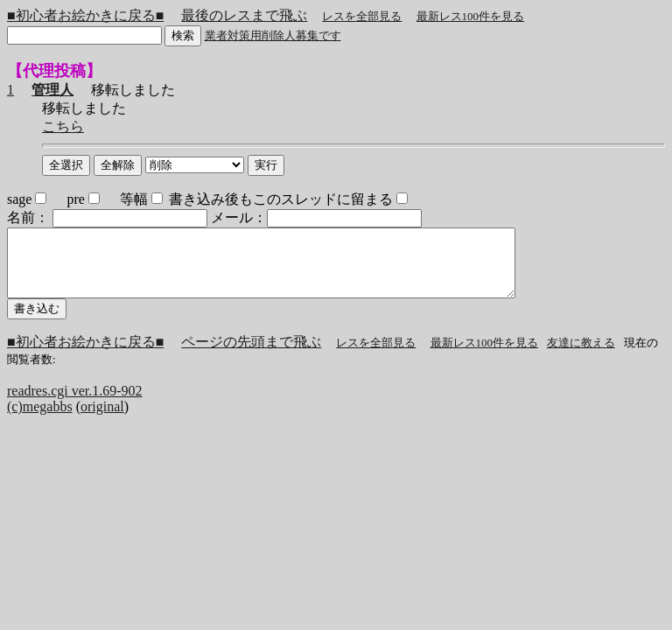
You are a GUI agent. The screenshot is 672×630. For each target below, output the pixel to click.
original (102, 420)
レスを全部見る (362, 16)
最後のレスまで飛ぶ (244, 15)
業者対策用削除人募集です (273, 35)
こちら (63, 126)
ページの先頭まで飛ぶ (251, 355)
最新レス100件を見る (471, 16)
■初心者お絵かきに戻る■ (85, 15)
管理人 (52, 90)
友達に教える (581, 356)
